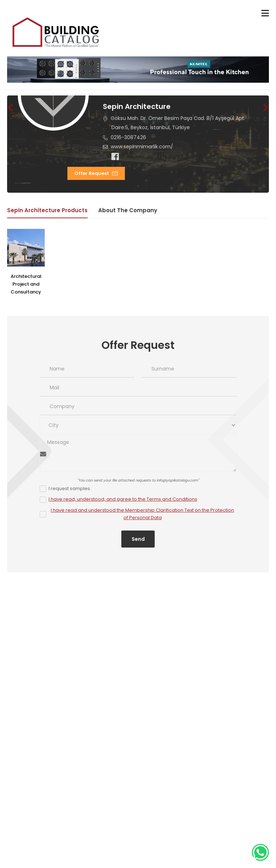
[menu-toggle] (265, 13)
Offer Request (92, 173)
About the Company (128, 210)
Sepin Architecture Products (47, 210)
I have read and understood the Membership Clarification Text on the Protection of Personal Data (142, 514)
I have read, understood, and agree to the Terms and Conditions (123, 499)
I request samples (69, 488)
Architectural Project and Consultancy (26, 284)
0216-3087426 (129, 137)
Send (138, 539)
